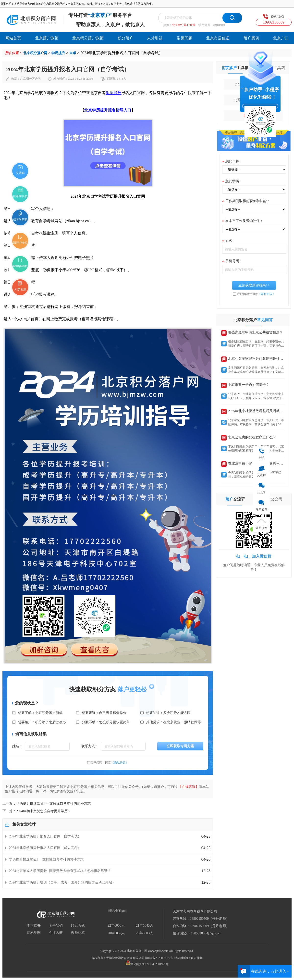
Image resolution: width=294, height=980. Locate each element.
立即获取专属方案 (180, 746)
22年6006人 (116, 926)
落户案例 (251, 38)
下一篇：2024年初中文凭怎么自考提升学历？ (37, 811)
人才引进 (155, 38)
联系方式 (78, 926)
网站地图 (34, 933)
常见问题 (184, 38)
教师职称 (219, 25)
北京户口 (281, 38)
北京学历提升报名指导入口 (108, 110)
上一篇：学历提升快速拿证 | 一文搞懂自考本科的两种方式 (47, 803)
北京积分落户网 (35, 53)
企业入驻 (56, 933)
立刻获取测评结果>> (254, 285)
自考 (73, 53)
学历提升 (204, 25)
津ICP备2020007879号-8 (160, 958)
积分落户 (125, 38)
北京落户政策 (47, 38)
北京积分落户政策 (184, 25)
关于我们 (56, 926)
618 (121, 79)
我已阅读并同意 (110, 763)
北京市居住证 (218, 38)
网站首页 (13, 38)
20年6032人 (116, 933)
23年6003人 (145, 933)
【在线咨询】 (189, 787)
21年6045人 (145, 926)
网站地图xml (117, 911)
